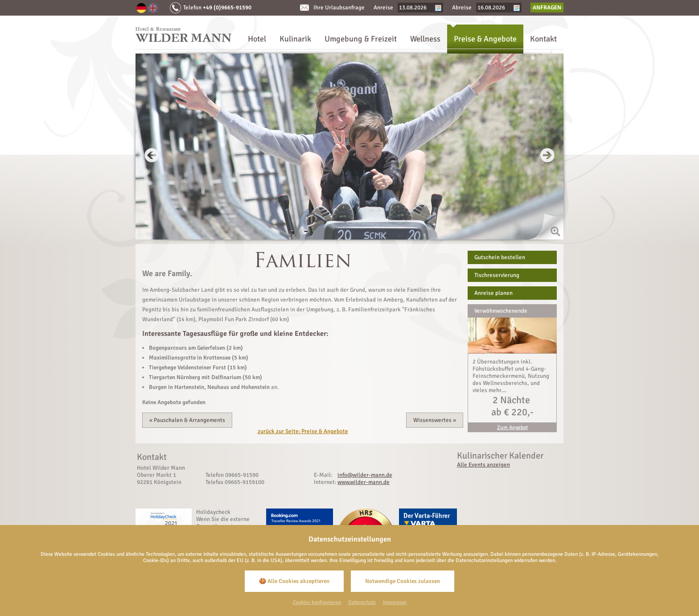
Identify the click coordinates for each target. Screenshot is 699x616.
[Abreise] (495, 8)
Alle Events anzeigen (483, 465)
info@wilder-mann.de (365, 475)
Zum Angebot (512, 428)
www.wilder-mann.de (364, 482)
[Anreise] (417, 8)
